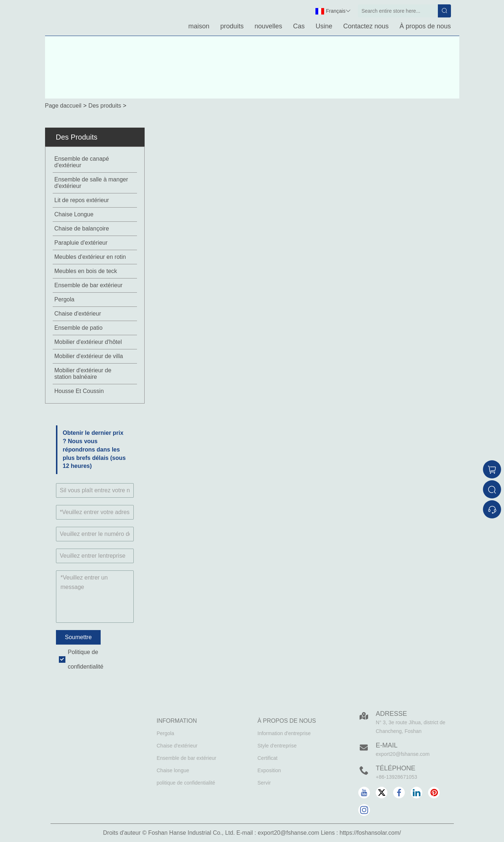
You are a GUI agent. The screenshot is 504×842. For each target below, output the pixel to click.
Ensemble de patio (79, 328)
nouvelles (268, 26)
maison (199, 26)
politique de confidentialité (186, 783)
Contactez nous (366, 26)
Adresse (391, 714)
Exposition (269, 770)
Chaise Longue (74, 214)
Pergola (64, 299)
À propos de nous (425, 26)
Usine (324, 26)
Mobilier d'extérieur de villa (89, 356)
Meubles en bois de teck (86, 271)
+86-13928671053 (396, 777)
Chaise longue (173, 770)
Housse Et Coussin (79, 391)
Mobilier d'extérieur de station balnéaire (83, 374)
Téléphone (396, 768)
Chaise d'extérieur (78, 314)
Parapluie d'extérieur (81, 243)
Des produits (105, 106)
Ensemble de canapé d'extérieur (82, 162)
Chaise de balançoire (82, 228)
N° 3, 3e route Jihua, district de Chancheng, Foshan (411, 727)
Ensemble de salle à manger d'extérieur (91, 183)
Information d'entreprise (284, 733)
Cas (299, 26)
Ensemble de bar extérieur (89, 285)
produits (232, 26)
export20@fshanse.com (403, 754)
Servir (264, 783)
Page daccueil (63, 106)
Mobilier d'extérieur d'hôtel (88, 342)
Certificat (268, 758)
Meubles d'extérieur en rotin (90, 257)
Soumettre (78, 637)
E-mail (387, 745)
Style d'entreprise (277, 746)
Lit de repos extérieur (82, 200)
